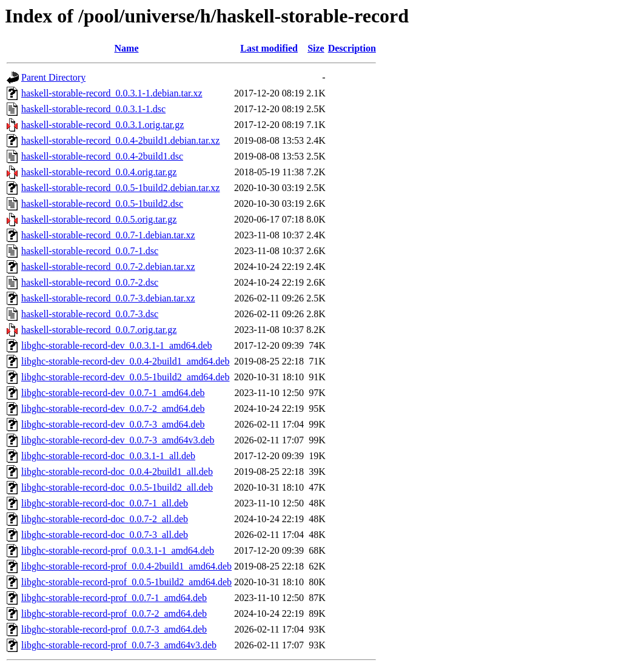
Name (127, 48)
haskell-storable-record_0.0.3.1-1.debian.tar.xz (112, 93)
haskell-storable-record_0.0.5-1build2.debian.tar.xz (120, 188)
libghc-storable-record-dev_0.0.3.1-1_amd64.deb (117, 345)
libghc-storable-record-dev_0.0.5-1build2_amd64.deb (125, 377)
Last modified (269, 48)
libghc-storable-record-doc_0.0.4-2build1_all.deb (117, 472)
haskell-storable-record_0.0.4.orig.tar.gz (99, 172)
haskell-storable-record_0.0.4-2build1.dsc (102, 156)
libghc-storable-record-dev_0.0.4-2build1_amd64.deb (125, 361)
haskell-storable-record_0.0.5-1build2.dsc (102, 203)
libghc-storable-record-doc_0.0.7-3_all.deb (105, 535)
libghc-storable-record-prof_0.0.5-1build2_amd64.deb (126, 582)
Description (352, 48)
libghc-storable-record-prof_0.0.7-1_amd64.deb (114, 598)
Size (316, 48)
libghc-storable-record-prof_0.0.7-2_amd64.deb (114, 613)
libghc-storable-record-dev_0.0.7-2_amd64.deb (113, 408)
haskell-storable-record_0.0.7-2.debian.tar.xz (108, 267)
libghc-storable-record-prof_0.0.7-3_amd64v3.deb (119, 645)
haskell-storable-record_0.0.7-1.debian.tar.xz (108, 235)
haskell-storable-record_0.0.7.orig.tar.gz (99, 330)
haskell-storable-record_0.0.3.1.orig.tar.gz (102, 125)
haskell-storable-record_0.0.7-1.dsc (90, 251)
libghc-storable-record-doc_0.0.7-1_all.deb (105, 503)
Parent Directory (53, 77)
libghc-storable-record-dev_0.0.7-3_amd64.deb (113, 424)
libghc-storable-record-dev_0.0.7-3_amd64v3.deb (118, 440)
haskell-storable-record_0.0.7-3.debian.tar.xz (108, 298)
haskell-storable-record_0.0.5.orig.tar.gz (99, 219)
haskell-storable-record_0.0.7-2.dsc (90, 282)
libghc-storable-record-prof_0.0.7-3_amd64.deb (114, 629)
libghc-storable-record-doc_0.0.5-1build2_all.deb (117, 487)
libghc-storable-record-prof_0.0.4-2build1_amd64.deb (126, 566)
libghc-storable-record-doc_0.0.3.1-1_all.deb (108, 456)
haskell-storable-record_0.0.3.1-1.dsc (93, 109)
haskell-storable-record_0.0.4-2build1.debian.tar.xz (120, 140)
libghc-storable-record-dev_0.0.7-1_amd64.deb (113, 393)
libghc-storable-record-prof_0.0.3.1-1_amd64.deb (118, 550)
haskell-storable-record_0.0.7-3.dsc (90, 314)
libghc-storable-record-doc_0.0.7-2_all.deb (105, 519)
